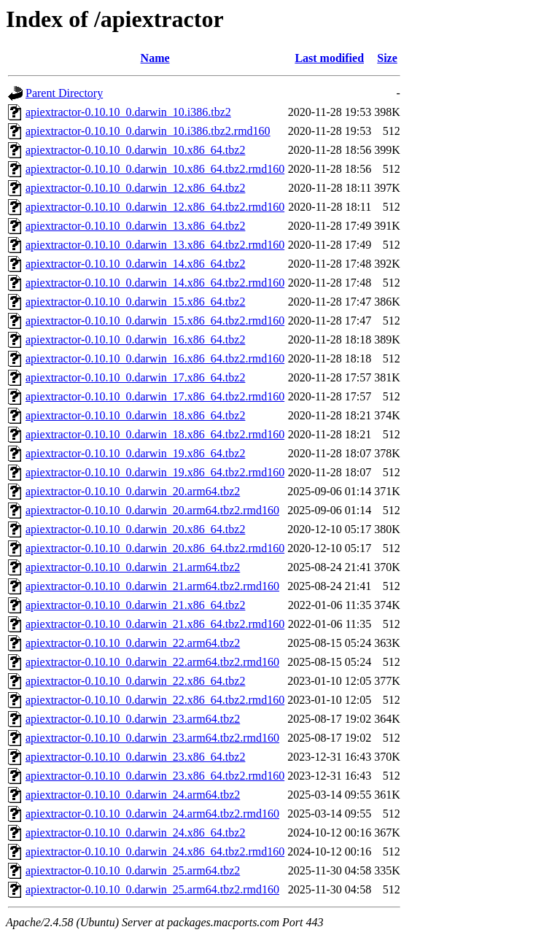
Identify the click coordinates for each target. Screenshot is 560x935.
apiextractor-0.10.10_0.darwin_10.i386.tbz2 (128, 112)
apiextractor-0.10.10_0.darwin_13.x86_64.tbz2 (135, 226)
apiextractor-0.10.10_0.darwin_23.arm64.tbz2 (133, 719)
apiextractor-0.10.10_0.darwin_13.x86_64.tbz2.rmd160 (155, 245)
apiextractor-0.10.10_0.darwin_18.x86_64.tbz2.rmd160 (155, 434)
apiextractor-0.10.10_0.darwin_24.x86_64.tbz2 (135, 833)
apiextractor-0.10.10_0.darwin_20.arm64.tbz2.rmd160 (152, 510)
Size (387, 58)
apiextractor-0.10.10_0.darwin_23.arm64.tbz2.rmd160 (152, 738)
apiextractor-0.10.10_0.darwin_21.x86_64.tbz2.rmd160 (155, 624)
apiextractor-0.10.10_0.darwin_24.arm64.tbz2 (133, 795)
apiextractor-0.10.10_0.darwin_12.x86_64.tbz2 (135, 188)
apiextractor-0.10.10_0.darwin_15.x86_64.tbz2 (135, 302)
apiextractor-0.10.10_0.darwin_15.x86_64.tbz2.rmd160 (155, 321)
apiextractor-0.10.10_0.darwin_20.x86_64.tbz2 (135, 529)
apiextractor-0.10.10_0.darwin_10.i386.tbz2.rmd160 (148, 131)
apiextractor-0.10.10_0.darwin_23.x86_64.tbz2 (135, 757)
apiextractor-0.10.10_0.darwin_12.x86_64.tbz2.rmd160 (155, 207)
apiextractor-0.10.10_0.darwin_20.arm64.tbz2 (133, 491)
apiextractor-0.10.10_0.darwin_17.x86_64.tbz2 (135, 377)
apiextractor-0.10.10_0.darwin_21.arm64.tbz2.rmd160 (152, 586)
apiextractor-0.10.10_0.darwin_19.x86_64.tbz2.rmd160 (155, 472)
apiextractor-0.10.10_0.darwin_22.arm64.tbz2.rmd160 (152, 662)
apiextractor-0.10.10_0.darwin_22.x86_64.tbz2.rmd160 (155, 700)
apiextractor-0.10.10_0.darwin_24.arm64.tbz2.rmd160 (152, 814)
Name (155, 58)
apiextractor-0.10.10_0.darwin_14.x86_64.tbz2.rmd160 (155, 283)
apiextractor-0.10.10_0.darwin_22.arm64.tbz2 (133, 643)
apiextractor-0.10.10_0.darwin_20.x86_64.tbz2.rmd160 (155, 548)
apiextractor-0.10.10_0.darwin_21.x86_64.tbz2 (135, 605)
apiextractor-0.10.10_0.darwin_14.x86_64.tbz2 (135, 264)
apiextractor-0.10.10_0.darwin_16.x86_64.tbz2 (135, 340)
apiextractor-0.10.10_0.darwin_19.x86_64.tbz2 (135, 453)
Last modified (329, 58)
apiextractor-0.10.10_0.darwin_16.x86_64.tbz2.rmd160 (155, 358)
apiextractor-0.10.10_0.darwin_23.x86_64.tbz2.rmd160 (155, 776)
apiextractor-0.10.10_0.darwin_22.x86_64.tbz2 (135, 681)
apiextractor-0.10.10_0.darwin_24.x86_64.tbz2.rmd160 (155, 851)
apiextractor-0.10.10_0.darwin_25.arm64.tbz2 (133, 870)
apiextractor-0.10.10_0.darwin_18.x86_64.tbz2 (135, 415)
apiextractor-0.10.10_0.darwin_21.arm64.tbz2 (133, 567)
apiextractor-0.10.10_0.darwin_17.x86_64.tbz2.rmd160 (155, 396)
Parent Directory (64, 93)
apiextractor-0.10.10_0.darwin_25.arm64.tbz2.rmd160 (152, 889)
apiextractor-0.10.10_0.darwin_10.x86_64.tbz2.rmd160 (155, 169)
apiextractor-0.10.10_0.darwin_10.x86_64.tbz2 (135, 150)
